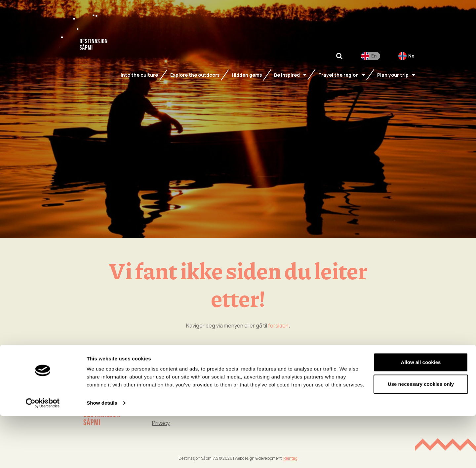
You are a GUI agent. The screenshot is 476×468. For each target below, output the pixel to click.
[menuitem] (371, 61)
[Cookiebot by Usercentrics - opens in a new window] (43, 455)
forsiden (278, 326)
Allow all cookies (421, 414)
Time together (368, 395)
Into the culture (369, 382)
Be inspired (300, 382)
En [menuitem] (374, 60)
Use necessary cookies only (421, 436)
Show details (102, 455)
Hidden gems (302, 395)
